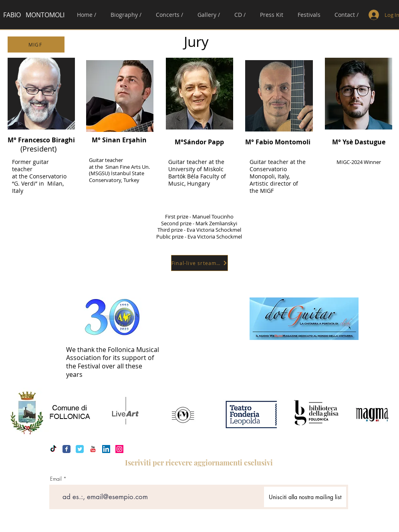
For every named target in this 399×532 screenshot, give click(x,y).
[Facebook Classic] (66, 449)
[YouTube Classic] (93, 449)
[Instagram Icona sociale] (119, 449)
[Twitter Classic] (80, 449)
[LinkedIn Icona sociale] (106, 449)
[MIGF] (36, 45)
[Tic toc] (53, 449)
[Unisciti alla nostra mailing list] (305, 497)
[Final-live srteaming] (199, 263)
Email (56, 479)
